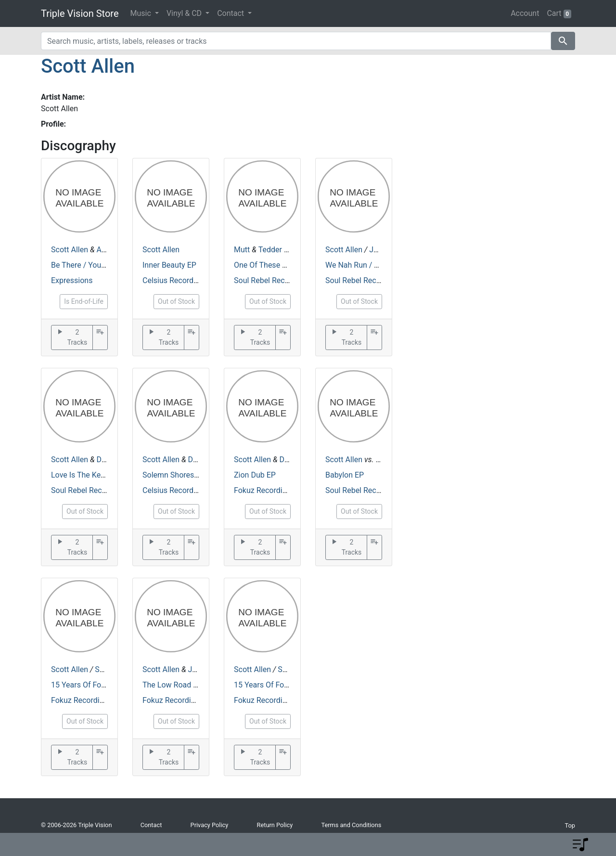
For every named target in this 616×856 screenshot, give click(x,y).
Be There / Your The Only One (101, 265)
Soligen (108, 669)
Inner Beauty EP (169, 265)
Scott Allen (88, 66)
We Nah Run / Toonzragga (370, 265)
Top (570, 825)
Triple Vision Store (80, 13)
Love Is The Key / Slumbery (97, 475)
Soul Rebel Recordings (272, 280)
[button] (580, 844)
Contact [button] (231, 13)
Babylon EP (345, 475)
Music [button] (142, 13)
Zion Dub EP (255, 475)
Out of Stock (176, 301)
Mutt (242, 250)
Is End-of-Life (84, 301)
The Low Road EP (172, 685)
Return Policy (275, 825)
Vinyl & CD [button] (185, 13)
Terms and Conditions (351, 825)
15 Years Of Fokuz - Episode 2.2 (105, 685)
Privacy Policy (210, 825)
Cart (559, 13)
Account (525, 13)
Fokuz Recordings (264, 490)
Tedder (270, 250)
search (563, 41)
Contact (151, 825)
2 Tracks (71, 337)
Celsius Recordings (175, 280)
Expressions (72, 280)
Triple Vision (95, 825)
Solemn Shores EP (174, 475)
